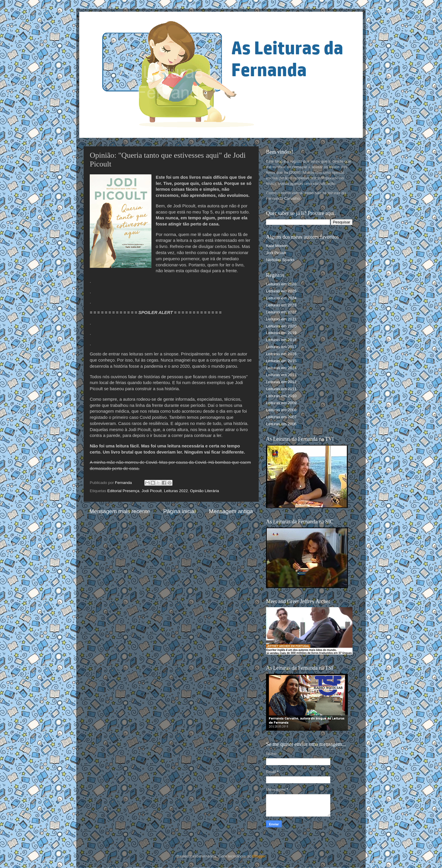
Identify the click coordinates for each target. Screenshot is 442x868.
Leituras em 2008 (281, 410)
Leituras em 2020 (281, 326)
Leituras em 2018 (281, 340)
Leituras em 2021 (281, 319)
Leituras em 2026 (281, 284)
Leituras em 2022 (281, 312)
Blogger (259, 856)
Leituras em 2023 (281, 305)
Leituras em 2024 (281, 298)
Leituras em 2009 (281, 403)
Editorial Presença (123, 491)
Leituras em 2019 (281, 333)
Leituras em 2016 (281, 354)
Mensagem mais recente (120, 511)
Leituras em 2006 (281, 424)
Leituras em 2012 (281, 382)
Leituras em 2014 (281, 368)
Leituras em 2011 (281, 389)
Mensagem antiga (231, 511)
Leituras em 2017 (281, 347)
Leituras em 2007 (281, 417)
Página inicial (179, 511)
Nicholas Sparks (280, 260)
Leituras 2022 (176, 491)
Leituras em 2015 (281, 361)
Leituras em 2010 (281, 396)
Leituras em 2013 (281, 375)
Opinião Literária (204, 491)
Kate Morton (277, 246)
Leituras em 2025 (281, 291)
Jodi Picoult (152, 491)
